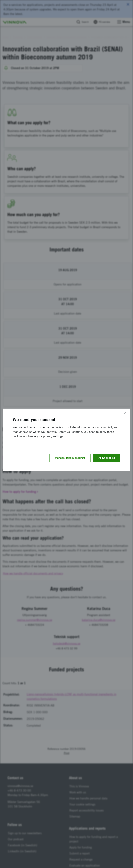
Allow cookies (107, 458)
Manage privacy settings (70, 458)
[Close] (125, 413)
